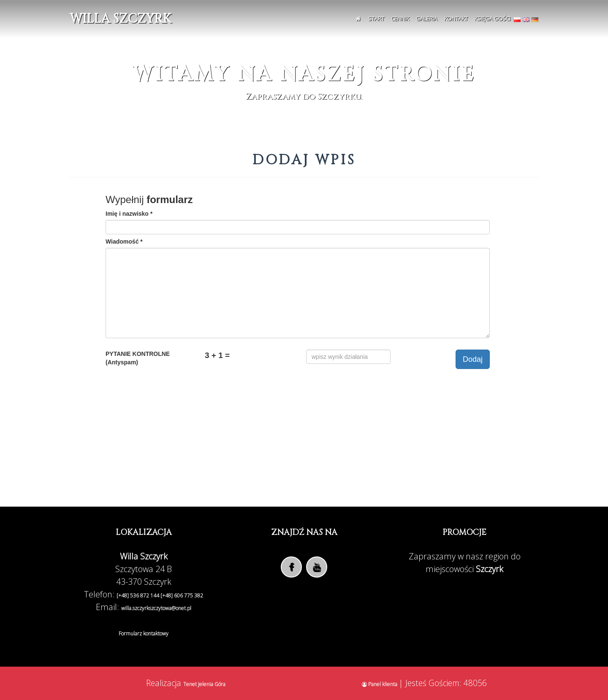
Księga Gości (493, 19)
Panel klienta (380, 684)
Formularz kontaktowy (144, 634)
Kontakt (456, 19)
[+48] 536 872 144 (138, 596)
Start (376, 19)
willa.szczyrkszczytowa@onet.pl (156, 608)
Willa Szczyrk (120, 19)
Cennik (400, 19)
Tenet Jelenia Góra (204, 684)
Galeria (427, 19)
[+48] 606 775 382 (182, 596)
